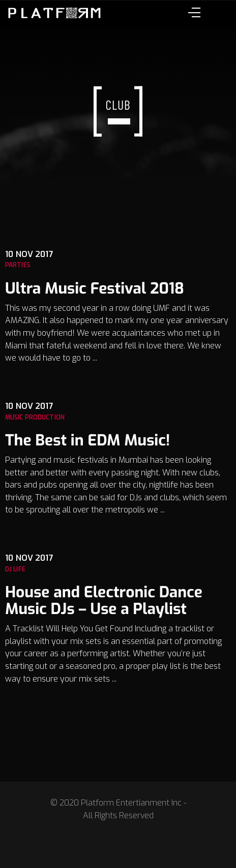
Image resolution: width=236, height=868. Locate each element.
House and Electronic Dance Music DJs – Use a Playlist (104, 601)
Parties (18, 265)
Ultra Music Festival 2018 (95, 288)
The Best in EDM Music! (87, 440)
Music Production (35, 417)
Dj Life (15, 569)
